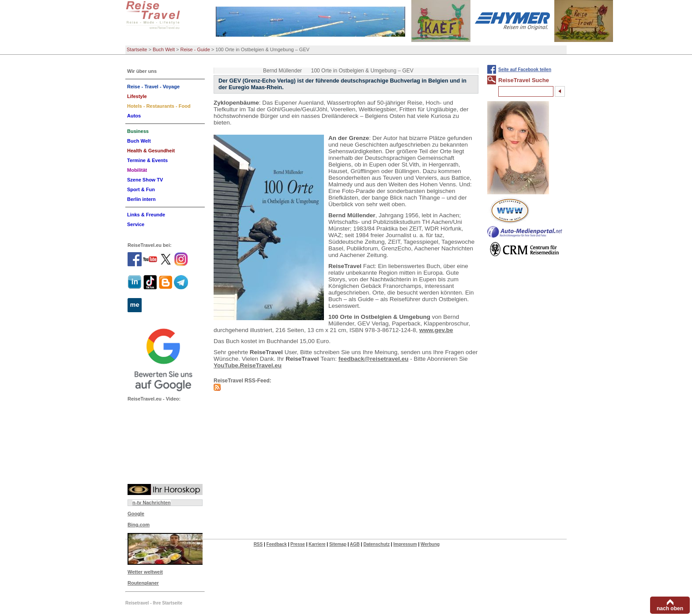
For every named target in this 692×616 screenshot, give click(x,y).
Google (136, 514)
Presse (298, 544)
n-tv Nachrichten (152, 503)
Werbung (430, 544)
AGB (355, 544)
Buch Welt (164, 49)
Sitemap (338, 544)
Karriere (317, 544)
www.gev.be (436, 330)
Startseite (137, 49)
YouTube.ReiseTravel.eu (248, 365)
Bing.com (139, 525)
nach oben (670, 608)
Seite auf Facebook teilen (525, 70)
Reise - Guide (195, 49)
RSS (258, 544)
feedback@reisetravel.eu (374, 359)
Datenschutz (376, 544)
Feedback (277, 544)
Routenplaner (143, 583)
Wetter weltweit (145, 572)
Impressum (405, 544)
